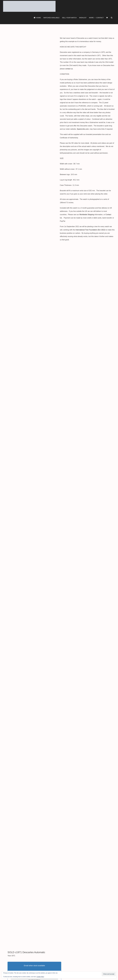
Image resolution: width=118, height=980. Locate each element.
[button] (112, 18)
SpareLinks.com (83, 129)
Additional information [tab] (11, 929)
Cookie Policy (40, 977)
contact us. (70, 69)
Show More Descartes (37, 918)
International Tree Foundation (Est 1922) (90, 230)
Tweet (5, 914)
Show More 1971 (13, 918)
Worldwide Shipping (87, 215)
